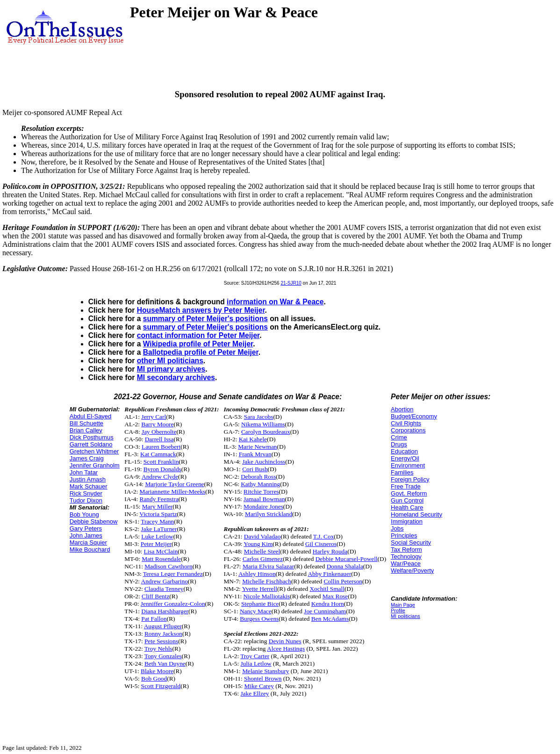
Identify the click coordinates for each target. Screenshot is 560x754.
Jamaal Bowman (264, 499)
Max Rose (335, 596)
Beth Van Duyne (165, 664)
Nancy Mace (256, 611)
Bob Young (84, 514)
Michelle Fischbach (267, 581)
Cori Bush (255, 469)
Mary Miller (158, 506)
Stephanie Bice (260, 604)
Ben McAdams (330, 619)
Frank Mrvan (255, 454)
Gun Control (407, 500)
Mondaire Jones (263, 506)
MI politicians (406, 616)
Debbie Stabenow (94, 521)
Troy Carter (255, 656)
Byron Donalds (162, 469)
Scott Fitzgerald (161, 686)
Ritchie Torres (261, 492)
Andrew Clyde (160, 477)
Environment (408, 465)
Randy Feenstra (159, 499)
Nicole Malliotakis (267, 596)
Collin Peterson (343, 581)
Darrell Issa (159, 439)
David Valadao (262, 536)
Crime (399, 437)
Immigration (407, 521)
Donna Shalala (345, 566)
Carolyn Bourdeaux (266, 432)
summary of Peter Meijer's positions (205, 319)
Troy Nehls (158, 649)
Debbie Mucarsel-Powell (347, 559)
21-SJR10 (291, 283)
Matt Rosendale (161, 559)
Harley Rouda (330, 551)
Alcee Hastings (286, 649)
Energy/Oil (405, 458)
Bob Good (154, 679)
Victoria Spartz (158, 514)
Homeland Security (416, 514)
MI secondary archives (176, 377)
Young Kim (258, 544)
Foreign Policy (410, 479)
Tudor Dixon (86, 500)
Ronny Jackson (163, 634)
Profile (398, 610)
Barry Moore (157, 424)
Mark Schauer (89, 486)
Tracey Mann (157, 521)
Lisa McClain (161, 551)
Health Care (407, 507)
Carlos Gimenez (263, 559)
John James (86, 535)
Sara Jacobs (259, 417)
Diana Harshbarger (165, 611)
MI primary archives (171, 369)
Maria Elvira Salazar (268, 566)
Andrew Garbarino (165, 581)
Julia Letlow (256, 664)
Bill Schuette (86, 423)
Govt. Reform (409, 493)
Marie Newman (257, 447)
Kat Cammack (158, 454)
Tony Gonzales (163, 656)
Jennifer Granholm (95, 465)
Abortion (402, 409)
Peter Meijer (156, 544)
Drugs (399, 444)
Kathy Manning (260, 484)
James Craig (87, 458)
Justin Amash (88, 479)
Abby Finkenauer (329, 574)
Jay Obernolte (159, 432)
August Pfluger (163, 626)
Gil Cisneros (321, 544)
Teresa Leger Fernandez (173, 574)
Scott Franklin (161, 462)
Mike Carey (259, 686)
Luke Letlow (157, 536)
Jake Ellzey (255, 693)
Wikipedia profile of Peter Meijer (198, 344)
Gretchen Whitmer (94, 451)
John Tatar (84, 472)
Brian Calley (86, 430)
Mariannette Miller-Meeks (173, 492)
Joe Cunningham (325, 611)
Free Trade (406, 486)
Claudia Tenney (164, 589)
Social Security (411, 542)
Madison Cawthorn (169, 566)
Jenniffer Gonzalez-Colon (173, 604)
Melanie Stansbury (266, 671)
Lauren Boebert (161, 447)
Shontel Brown (263, 679)
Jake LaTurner (159, 529)
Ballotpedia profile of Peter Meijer (201, 352)
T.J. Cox (324, 536)
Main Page (403, 605)
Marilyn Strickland (269, 514)
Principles (404, 535)
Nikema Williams (263, 424)
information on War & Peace (275, 302)
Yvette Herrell (260, 589)
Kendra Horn (328, 604)
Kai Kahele (253, 439)
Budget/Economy (414, 416)
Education (404, 451)
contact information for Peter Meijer (198, 335)
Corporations (408, 430)
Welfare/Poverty (412, 571)
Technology (406, 557)
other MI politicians (170, 361)
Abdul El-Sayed (91, 416)
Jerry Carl (154, 417)
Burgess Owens (259, 619)
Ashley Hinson (257, 574)
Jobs (397, 528)
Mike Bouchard (90, 549)
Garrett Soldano (91, 444)
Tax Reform (406, 549)
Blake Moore (157, 671)
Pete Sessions (161, 641)
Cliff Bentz (155, 596)
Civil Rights (406, 423)
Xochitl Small (327, 589)
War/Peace (406, 564)
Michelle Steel (262, 551)
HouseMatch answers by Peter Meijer (201, 310)
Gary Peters (86, 528)
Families (402, 472)
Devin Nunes (285, 641)
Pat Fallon (154, 619)
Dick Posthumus (92, 437)
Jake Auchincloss (264, 462)
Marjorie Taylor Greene (174, 484)
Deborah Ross (258, 477)
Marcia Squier (88, 542)
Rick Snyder (86, 493)
